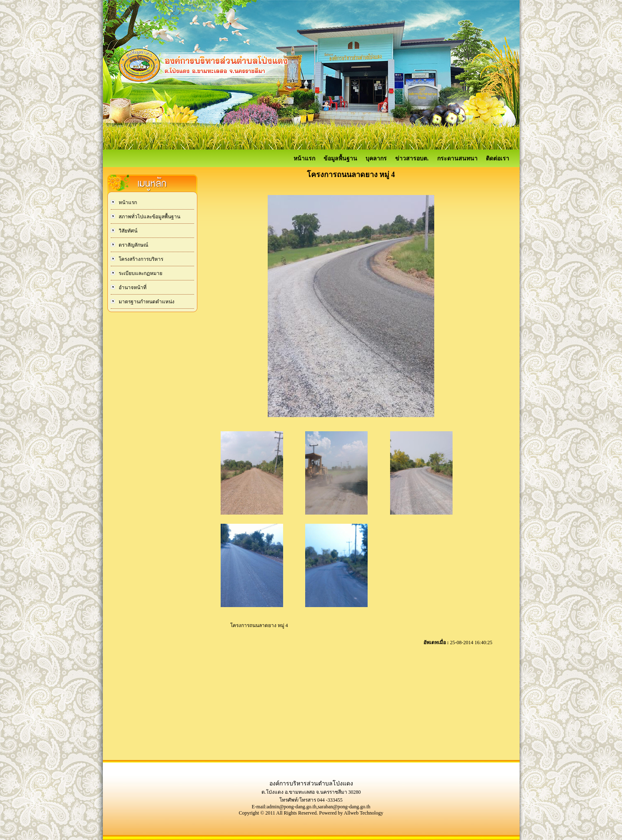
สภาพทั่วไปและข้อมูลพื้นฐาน (149, 217)
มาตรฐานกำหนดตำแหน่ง (146, 302)
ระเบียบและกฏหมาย (140, 273)
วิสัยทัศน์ (127, 231)
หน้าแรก (304, 159)
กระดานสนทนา (457, 159)
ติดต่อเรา (498, 159)
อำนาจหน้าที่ (132, 287)
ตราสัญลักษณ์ (133, 245)
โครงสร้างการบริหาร (140, 259)
